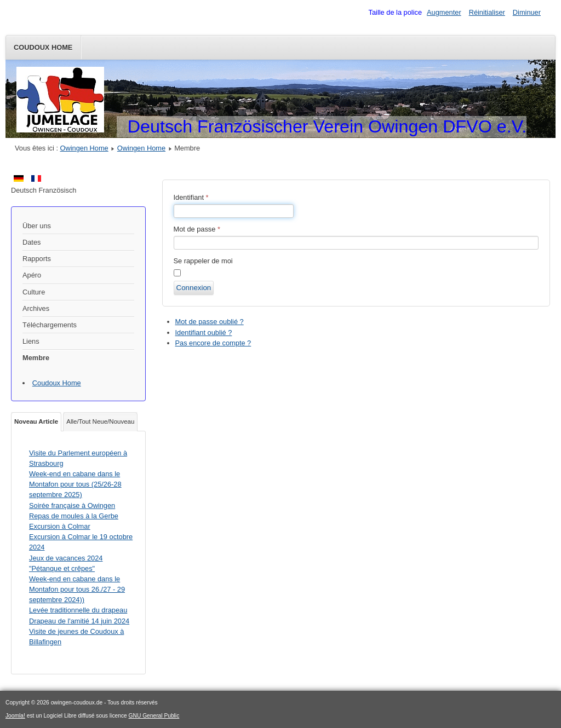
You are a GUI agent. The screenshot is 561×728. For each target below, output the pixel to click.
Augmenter (444, 12)
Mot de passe (197, 229)
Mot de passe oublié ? (210, 322)
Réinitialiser (487, 12)
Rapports (37, 259)
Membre (36, 358)
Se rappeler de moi (203, 261)
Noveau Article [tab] (36, 421)
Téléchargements (50, 325)
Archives (36, 308)
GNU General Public (154, 716)
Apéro (32, 275)
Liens (31, 341)
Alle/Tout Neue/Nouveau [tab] (100, 421)
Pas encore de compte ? (213, 343)
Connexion (194, 288)
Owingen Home (84, 148)
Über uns (37, 226)
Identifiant (191, 197)
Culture (34, 292)
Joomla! (15, 716)
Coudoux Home (43, 47)
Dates (32, 242)
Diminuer (527, 12)
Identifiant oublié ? (204, 333)
